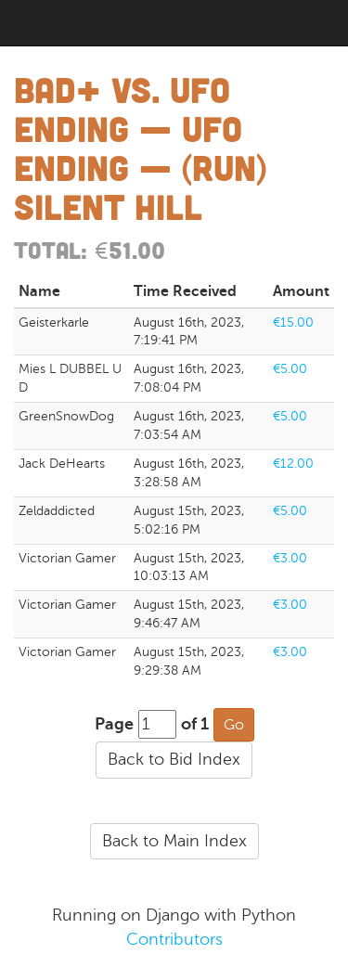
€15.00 (293, 322)
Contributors (174, 939)
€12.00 (293, 464)
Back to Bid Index (174, 759)
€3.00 (290, 558)
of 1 (195, 724)
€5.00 (290, 369)
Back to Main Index (174, 841)
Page (114, 724)
